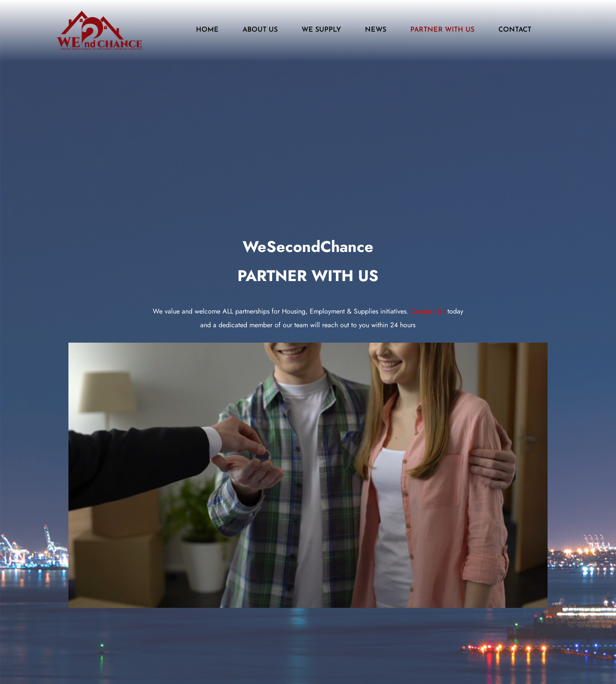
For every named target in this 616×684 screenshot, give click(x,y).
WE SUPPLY (321, 30)
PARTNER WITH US (442, 30)
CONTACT (515, 30)
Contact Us (428, 312)
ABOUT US (260, 30)
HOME (207, 30)
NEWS (376, 30)
